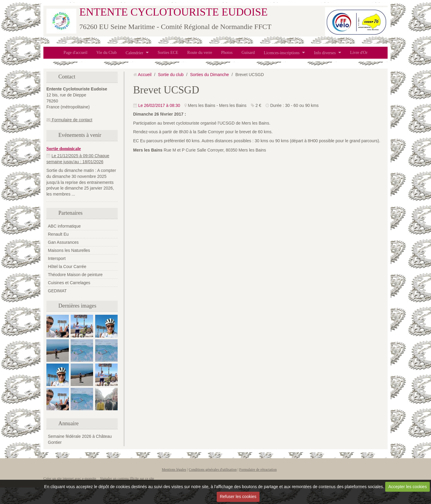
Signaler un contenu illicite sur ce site (127, 479)
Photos (227, 53)
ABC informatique (64, 226)
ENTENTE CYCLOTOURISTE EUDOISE (173, 12)
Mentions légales (174, 470)
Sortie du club (171, 75)
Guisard (248, 53)
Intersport (57, 258)
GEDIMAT (57, 291)
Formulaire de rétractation (258, 470)
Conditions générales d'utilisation (213, 470)
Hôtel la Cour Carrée (67, 267)
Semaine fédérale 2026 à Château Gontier (80, 439)
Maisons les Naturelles (69, 250)
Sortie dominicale (64, 148)
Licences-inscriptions (282, 53)
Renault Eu (58, 234)
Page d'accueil (75, 53)
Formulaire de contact (69, 120)
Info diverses (325, 53)
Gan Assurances (63, 242)
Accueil (145, 75)
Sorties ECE (168, 53)
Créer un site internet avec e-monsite (70, 479)
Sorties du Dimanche (210, 75)
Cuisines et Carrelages (69, 283)
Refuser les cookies (238, 497)
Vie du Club (107, 53)
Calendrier (135, 53)
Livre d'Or (359, 53)
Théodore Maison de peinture (75, 275)
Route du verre (200, 53)
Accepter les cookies (408, 487)
